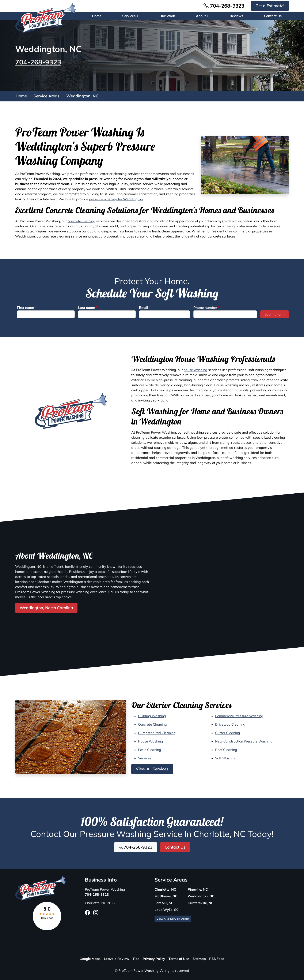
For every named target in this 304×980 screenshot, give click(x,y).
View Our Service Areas (173, 919)
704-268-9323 (224, 6)
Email (145, 308)
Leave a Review (117, 959)
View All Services (152, 769)
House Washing (151, 741)
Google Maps (90, 959)
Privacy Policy (154, 959)
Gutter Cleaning (228, 733)
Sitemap (199, 959)
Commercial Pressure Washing (239, 716)
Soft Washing (226, 758)
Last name (88, 308)
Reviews (236, 16)
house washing (195, 370)
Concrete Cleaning (152, 725)
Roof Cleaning (226, 750)
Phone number (206, 308)
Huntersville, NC (201, 903)
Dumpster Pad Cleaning (157, 733)
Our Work (167, 16)
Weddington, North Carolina (46, 608)
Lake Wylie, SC (167, 910)
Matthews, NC (166, 896)
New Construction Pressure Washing (244, 741)
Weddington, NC (82, 96)
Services (145, 758)
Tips (136, 959)
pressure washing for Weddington (116, 199)
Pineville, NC (198, 890)
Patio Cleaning (150, 750)
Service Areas (47, 96)
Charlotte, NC (165, 890)
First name (27, 308)
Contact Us (273, 16)
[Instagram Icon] (96, 913)
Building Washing (152, 716)
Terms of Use (179, 959)
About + (202, 16)
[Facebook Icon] (87, 913)
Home (97, 16)
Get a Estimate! (270, 6)
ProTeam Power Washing (138, 971)
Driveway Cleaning (230, 725)
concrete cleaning (81, 221)
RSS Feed (217, 959)
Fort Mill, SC (164, 903)
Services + (130, 16)
